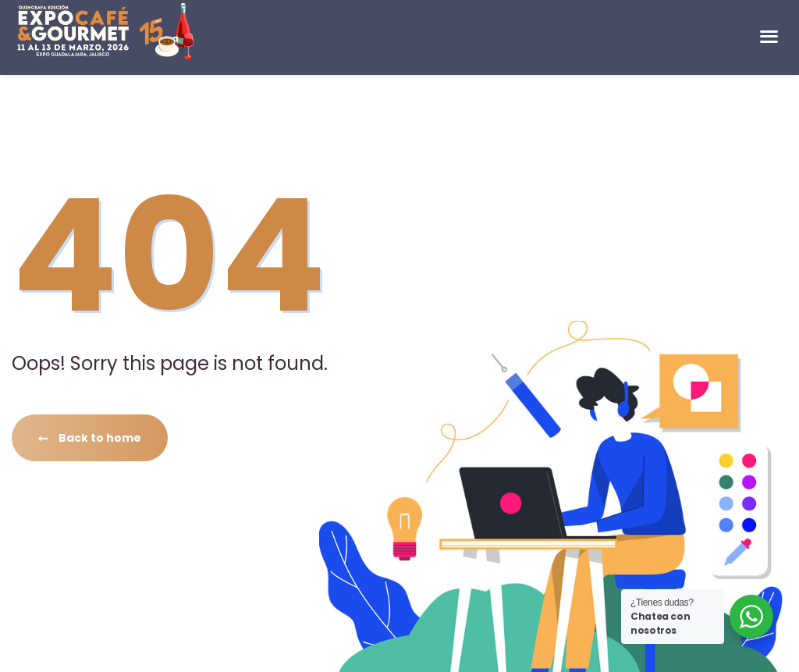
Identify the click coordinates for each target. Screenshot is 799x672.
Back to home (90, 438)
